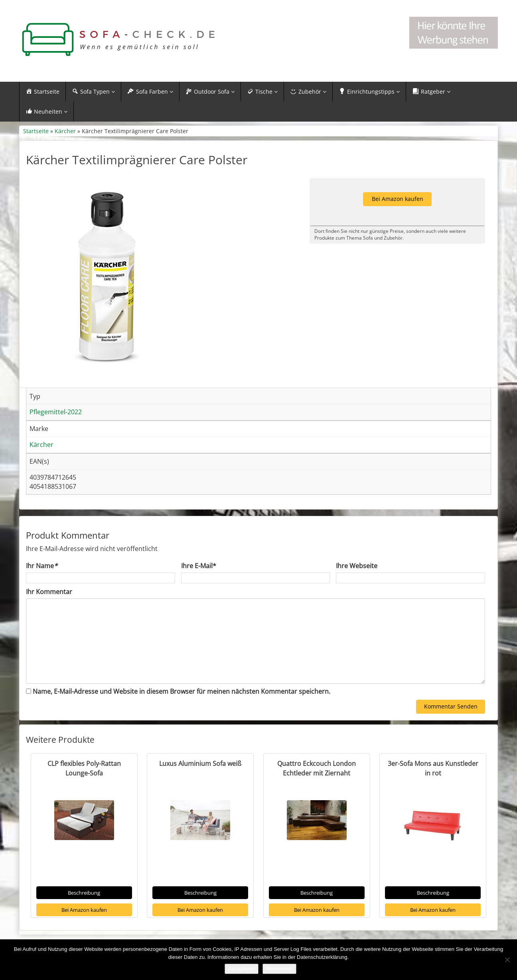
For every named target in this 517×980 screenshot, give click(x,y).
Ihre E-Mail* (199, 566)
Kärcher (65, 131)
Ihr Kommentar (49, 592)
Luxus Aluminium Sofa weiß (200, 764)
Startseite (36, 131)
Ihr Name (42, 566)
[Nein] (507, 960)
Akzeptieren (242, 969)
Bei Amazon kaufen (84, 910)
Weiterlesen (279, 969)
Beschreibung (84, 893)
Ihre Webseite (357, 566)
